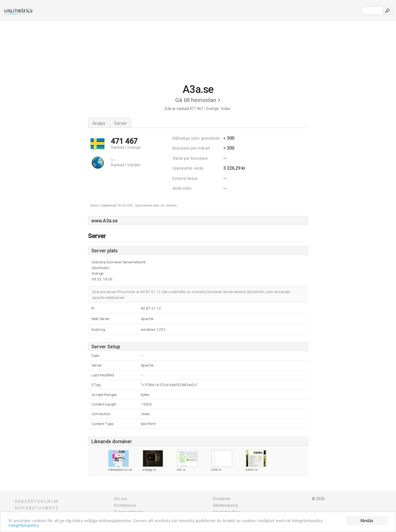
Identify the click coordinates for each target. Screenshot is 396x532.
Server (120, 123)
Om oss (120, 499)
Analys (99, 123)
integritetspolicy (24, 526)
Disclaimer (222, 499)
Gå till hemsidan (196, 100)
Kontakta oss (125, 505)
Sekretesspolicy (226, 505)
